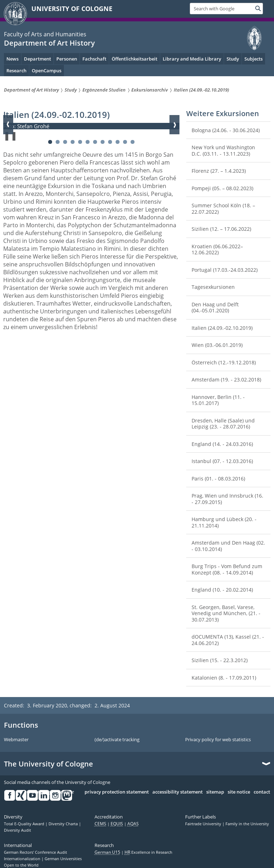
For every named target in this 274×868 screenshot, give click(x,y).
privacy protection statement (117, 792)
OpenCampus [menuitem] (47, 71)
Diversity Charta (64, 824)
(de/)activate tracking (117, 740)
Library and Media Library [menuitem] (192, 59)
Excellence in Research (148, 852)
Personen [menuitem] (67, 59)
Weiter (174, 125)
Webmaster (16, 740)
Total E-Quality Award (25, 824)
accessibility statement (177, 792)
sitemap (215, 792)
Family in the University (247, 824)
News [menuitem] (12, 59)
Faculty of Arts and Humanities (45, 34)
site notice (239, 792)
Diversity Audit (17, 830)
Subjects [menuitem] (253, 59)
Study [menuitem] (233, 59)
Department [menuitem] (37, 59)
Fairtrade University (204, 824)
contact (262, 792)
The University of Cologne (49, 764)
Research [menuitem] (16, 71)
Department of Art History (49, 43)
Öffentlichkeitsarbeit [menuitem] (135, 59)
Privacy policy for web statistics (218, 740)
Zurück (8, 125)
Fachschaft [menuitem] (94, 59)
